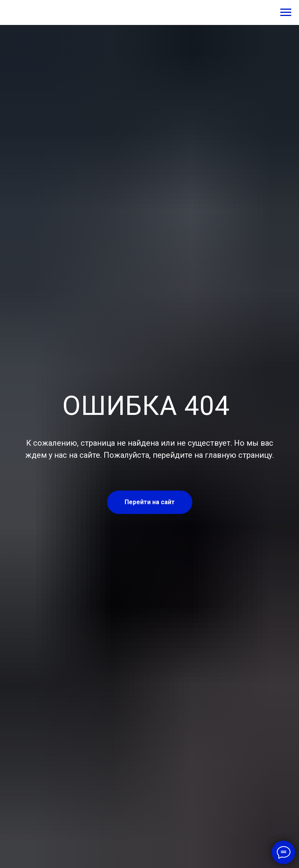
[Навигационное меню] (286, 12)
